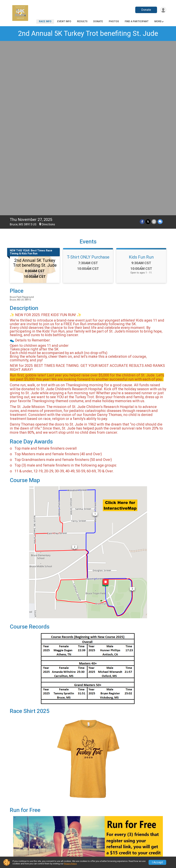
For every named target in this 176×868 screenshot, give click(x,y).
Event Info (64, 21)
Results (82, 21)
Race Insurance (103, 845)
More (158, 21)
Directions (48, 53)
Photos (114, 21)
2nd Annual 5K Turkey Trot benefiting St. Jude (88, 33)
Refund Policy (61, 845)
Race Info (45, 21)
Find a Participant (137, 21)
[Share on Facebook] (142, 50)
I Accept (157, 862)
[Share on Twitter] (148, 50)
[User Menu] (163, 10)
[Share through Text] (160, 50)
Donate (146, 10)
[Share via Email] (154, 50)
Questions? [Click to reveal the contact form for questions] (23, 772)
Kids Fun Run (141, 85)
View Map (88, 804)
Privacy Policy (70, 864)
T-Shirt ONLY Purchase (88, 85)
